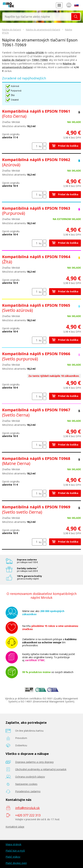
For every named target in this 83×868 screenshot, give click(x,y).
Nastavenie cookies (26, 784)
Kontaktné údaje (15, 827)
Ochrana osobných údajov (30, 777)
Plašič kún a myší (15, 851)
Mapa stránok (13, 844)
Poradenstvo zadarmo (28, 791)
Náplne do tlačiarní (12, 30)
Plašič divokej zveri (16, 863)
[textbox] (37, 17)
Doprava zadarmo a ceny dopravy (34, 762)
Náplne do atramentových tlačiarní (43, 30)
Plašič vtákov (13, 857)
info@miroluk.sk (27, 808)
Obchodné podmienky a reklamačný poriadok (41, 769)
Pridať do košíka (65, 146)
